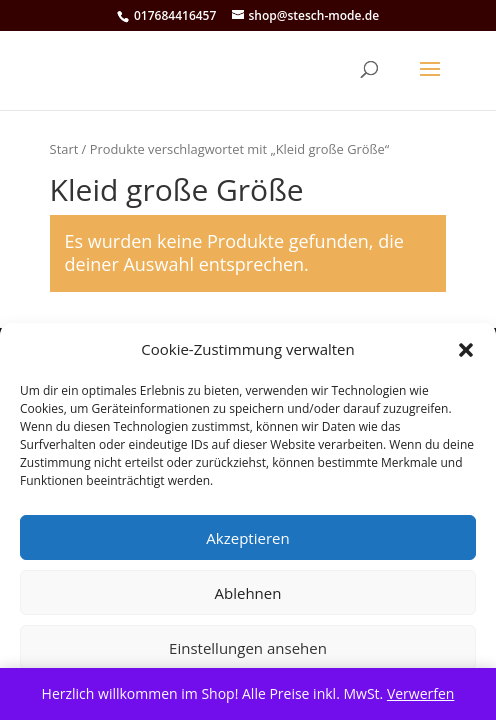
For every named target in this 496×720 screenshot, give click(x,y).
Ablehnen (248, 593)
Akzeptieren (247, 538)
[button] (466, 350)
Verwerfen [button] (421, 693)
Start (64, 149)
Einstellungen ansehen (248, 648)
